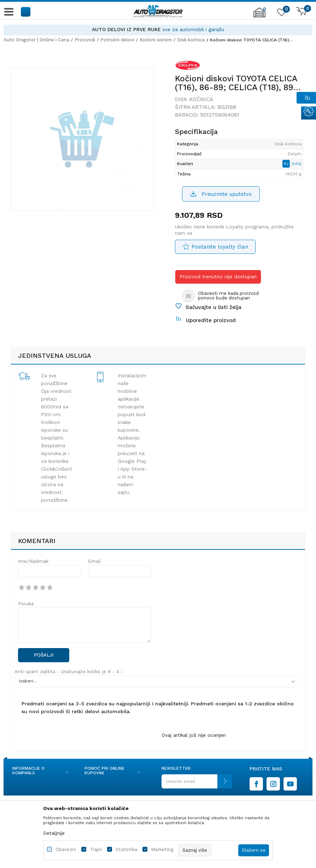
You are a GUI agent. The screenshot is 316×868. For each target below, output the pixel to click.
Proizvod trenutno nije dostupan (218, 276)
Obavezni (66, 849)
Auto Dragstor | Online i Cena (36, 40)
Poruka (26, 604)
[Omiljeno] (281, 14)
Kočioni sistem (156, 40)
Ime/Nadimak (33, 561)
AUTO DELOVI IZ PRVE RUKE (126, 29)
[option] (158, 30)
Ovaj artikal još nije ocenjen (194, 735)
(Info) (297, 164)
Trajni (96, 849)
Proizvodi (85, 40)
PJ (287, 164)
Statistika (126, 849)
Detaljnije (54, 833)
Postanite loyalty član (220, 247)
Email (94, 561)
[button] (26, 11)
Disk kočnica (191, 40)
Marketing (162, 849)
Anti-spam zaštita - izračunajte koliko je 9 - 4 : (68, 672)
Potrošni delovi (117, 40)
